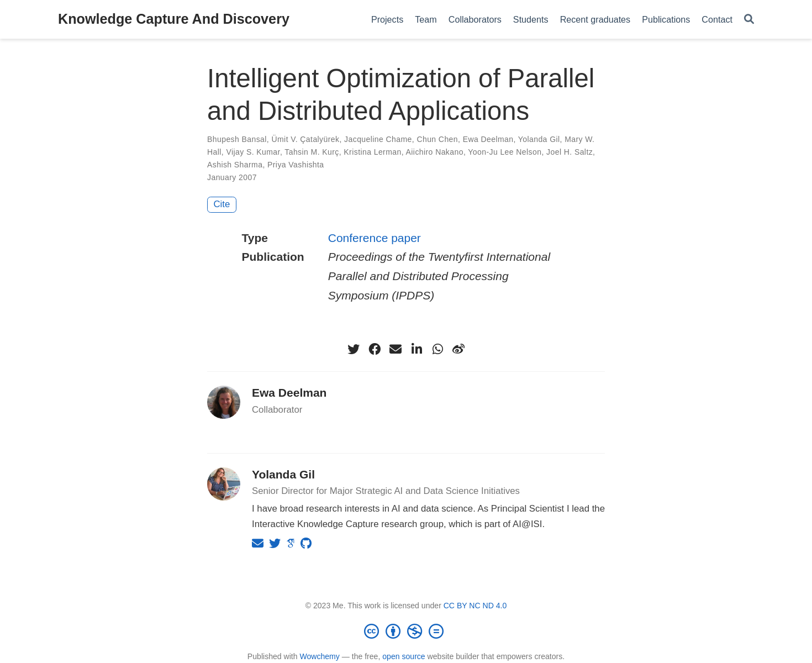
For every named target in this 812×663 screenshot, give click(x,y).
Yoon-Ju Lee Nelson (505, 152)
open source (404, 656)
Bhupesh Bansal (237, 139)
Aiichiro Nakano (435, 152)
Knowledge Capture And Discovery (174, 19)
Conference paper (375, 238)
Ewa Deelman (488, 139)
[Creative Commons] (406, 631)
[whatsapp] (437, 349)
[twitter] (354, 349)
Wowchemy (319, 656)
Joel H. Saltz (570, 152)
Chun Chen (437, 139)
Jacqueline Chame (378, 139)
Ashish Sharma (235, 165)
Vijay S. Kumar (253, 152)
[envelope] (396, 349)
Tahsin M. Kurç (312, 152)
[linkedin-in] (416, 349)
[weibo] (458, 349)
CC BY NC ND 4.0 (475, 606)
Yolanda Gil (539, 139)
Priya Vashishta (296, 165)
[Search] (749, 20)
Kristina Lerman (372, 152)
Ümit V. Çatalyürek (305, 139)
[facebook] (375, 349)
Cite (222, 204)
